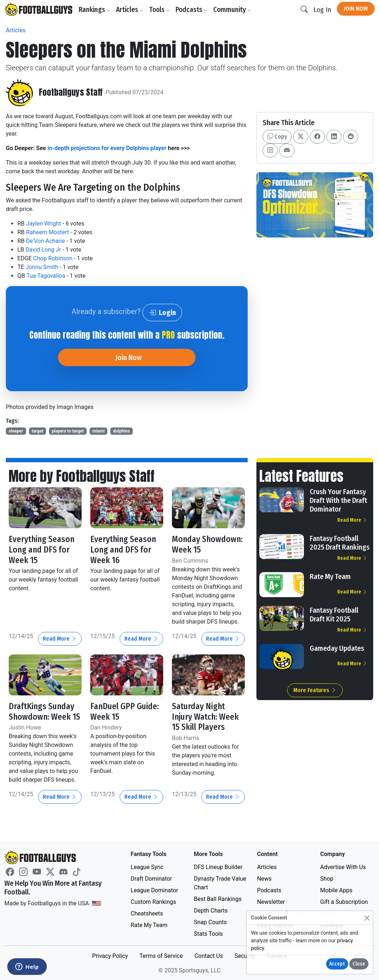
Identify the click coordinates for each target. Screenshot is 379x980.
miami (99, 431)
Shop (327, 878)
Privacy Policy (110, 955)
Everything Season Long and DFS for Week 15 (42, 549)
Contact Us (209, 955)
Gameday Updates (337, 648)
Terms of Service (161, 955)
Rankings (95, 10)
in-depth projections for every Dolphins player (107, 148)
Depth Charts (211, 910)
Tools (160, 10)
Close (359, 964)
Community (232, 10)
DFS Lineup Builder (218, 866)
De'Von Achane (46, 241)
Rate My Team (330, 576)
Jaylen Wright (44, 224)
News (264, 878)
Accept (337, 964)
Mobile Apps (336, 890)
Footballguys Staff (71, 92)
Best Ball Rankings (218, 898)
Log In (322, 10)
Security (245, 955)
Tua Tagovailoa (46, 276)
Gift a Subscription (344, 901)
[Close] (367, 918)
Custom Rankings (153, 901)
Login (162, 313)
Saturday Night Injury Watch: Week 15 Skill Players (206, 716)
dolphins (121, 431)
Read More (60, 638)
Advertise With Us (343, 866)
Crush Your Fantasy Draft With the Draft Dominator (338, 500)
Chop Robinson (53, 258)
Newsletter (271, 901)
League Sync (147, 866)
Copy (277, 137)
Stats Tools (208, 933)
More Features (315, 690)
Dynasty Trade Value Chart (220, 882)
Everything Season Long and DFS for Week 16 (124, 549)
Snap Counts (210, 921)
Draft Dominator (151, 878)
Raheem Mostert (48, 232)
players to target (68, 431)
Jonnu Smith (42, 267)
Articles (130, 10)
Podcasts (192, 10)
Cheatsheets (147, 913)
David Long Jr (44, 250)
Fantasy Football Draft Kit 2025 (334, 615)
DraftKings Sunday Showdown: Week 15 (45, 711)
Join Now (356, 9)
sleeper (16, 431)
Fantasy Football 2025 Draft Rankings (340, 543)
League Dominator (154, 890)
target (37, 431)
